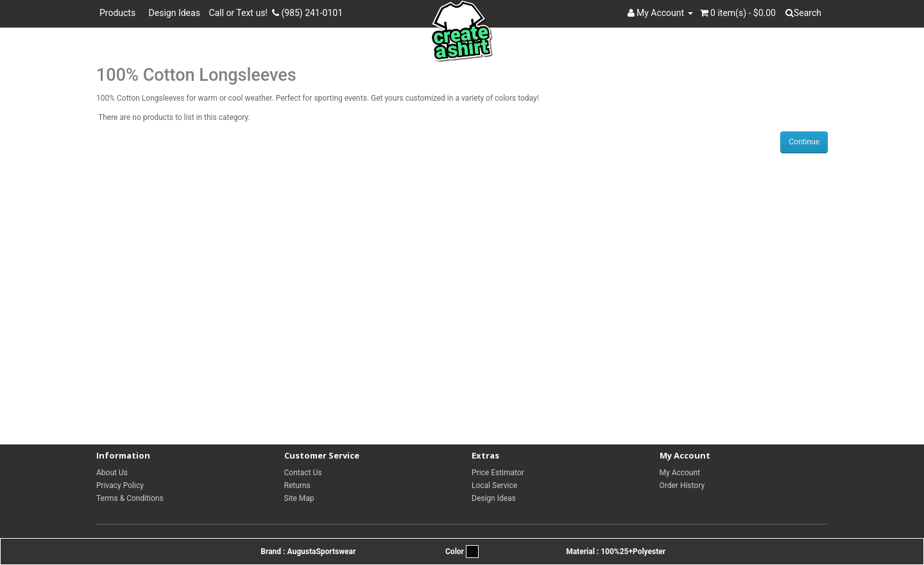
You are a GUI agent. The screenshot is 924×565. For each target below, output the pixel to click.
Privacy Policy (120, 485)
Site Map (299, 498)
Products (120, 13)
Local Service (494, 485)
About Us (112, 473)
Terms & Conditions (130, 498)
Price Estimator (498, 473)
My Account (680, 473)
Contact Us (303, 473)
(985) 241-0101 (307, 13)
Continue (804, 142)
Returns (297, 485)
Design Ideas (175, 13)
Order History (682, 485)
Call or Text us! (240, 13)
